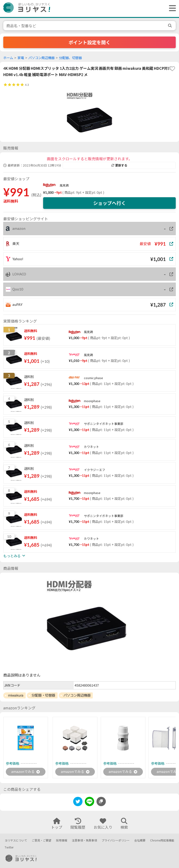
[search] (170, 26)
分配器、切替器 (70, 58)
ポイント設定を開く (89, 42)
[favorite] (172, 69)
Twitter (9, 847)
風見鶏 (64, 185)
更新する (119, 165)
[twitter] (78, 803)
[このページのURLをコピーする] (101, 802)
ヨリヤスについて (16, 840)
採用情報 (62, 840)
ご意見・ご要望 (41, 840)
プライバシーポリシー (116, 840)
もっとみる (14, 556)
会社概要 (140, 840)
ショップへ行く (110, 203)
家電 (21, 58)
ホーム (8, 58)
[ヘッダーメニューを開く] (171, 8)
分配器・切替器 (43, 695)
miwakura (16, 695)
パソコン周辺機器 (41, 58)
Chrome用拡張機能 (162, 840)
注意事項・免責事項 (84, 840)
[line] (89, 803)
